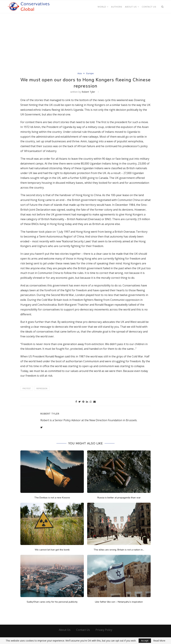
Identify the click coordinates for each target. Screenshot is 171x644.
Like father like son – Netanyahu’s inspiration (119, 602)
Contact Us (149, 7)
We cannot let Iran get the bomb (52, 550)
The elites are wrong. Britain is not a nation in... (119, 550)
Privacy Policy (104, 630)
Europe (90, 73)
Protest (27, 388)
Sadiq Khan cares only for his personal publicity (52, 602)
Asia (79, 73)
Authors (117, 7)
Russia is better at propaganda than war (119, 498)
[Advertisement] (85, 39)
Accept (145, 641)
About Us (131, 7)
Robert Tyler (88, 92)
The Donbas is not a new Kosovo (52, 498)
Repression (42, 388)
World (102, 7)
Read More (159, 641)
